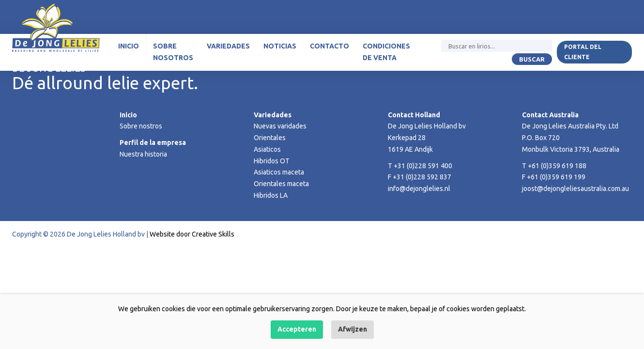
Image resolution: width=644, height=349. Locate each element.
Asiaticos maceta (279, 172)
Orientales (270, 138)
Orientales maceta (281, 184)
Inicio (129, 46)
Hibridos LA (271, 195)
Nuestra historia (143, 154)
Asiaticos (267, 149)
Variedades (228, 46)
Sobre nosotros (173, 52)
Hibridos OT (272, 161)
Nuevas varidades (280, 126)
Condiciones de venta (386, 52)
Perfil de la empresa (153, 143)
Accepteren (297, 329)
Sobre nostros (141, 126)
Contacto (330, 46)
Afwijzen (353, 329)
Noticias (280, 46)
